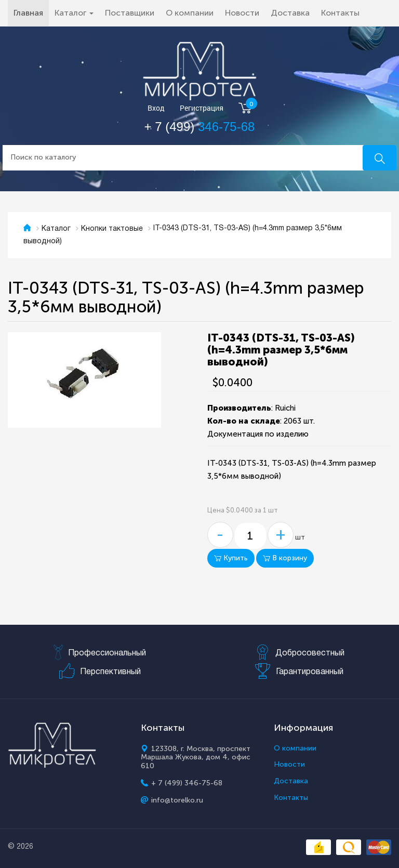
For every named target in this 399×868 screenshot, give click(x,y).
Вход (156, 108)
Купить (231, 558)
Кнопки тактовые (112, 229)
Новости (242, 13)
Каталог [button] (74, 13)
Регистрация (202, 108)
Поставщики (130, 13)
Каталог (56, 229)
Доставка (290, 13)
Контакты (340, 13)
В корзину (285, 558)
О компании (190, 13)
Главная (31, 12)
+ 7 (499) (200, 127)
